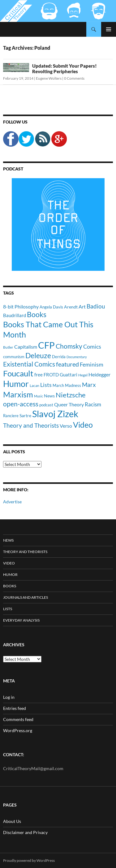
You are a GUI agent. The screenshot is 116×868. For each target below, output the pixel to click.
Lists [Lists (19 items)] (46, 385)
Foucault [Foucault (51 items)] (18, 373)
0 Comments (74, 78)
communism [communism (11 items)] (14, 357)
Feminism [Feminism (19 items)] (92, 364)
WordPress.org (18, 730)
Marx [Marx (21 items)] (89, 385)
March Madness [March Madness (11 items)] (67, 385)
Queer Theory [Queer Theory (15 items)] (69, 404)
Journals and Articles (26, 597)
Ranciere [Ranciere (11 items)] (11, 416)
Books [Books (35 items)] (37, 314)
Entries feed (15, 708)
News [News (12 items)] (49, 396)
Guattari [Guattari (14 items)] (69, 375)
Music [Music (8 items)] (39, 396)
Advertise (12, 502)
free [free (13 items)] (39, 375)
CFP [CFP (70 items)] (46, 345)
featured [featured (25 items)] (67, 364)
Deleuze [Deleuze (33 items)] (38, 356)
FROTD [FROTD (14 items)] (51, 375)
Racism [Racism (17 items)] (93, 404)
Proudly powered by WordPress (29, 860)
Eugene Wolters (49, 78)
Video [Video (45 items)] (83, 425)
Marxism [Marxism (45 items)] (18, 394)
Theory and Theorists (25, 552)
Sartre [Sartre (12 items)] (25, 415)
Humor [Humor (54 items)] (16, 384)
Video (9, 563)
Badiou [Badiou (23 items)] (96, 306)
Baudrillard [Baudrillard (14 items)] (15, 315)
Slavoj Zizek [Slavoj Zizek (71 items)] (55, 414)
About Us (12, 821)
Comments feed (18, 719)
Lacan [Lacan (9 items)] (34, 385)
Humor (10, 574)
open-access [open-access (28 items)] (21, 404)
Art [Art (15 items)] (82, 306)
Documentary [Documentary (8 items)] (77, 357)
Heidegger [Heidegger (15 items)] (99, 374)
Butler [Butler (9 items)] (8, 347)
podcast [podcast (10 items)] (46, 405)
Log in (9, 697)
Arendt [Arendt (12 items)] (71, 307)
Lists (8, 609)
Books (10, 586)
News (8, 540)
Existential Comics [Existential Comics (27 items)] (29, 364)
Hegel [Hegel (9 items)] (83, 375)
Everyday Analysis (21, 620)
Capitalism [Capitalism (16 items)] (26, 347)
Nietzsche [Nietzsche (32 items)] (71, 395)
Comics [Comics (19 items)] (92, 346)
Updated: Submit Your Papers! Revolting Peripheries (64, 69)
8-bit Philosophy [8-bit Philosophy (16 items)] (21, 306)
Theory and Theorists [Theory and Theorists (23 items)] (31, 425)
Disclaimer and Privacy (25, 832)
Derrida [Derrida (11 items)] (59, 357)
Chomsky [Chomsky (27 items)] (69, 346)
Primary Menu (109, 29)
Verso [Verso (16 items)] (66, 426)
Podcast (13, 169)
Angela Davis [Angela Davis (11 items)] (51, 307)
